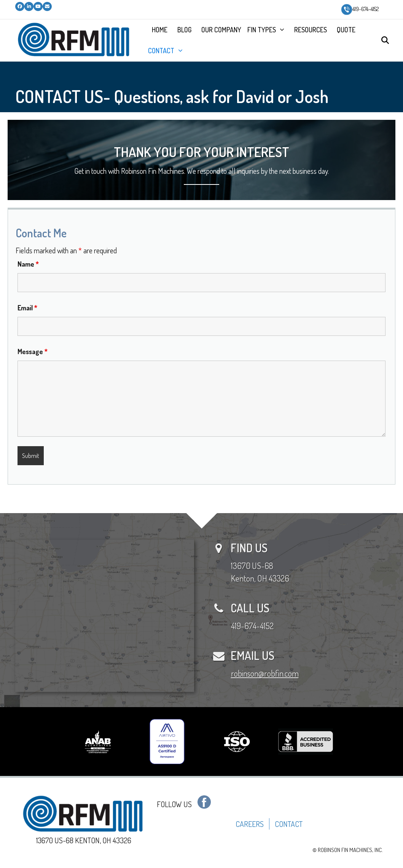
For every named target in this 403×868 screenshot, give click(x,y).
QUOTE (346, 30)
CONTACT (161, 51)
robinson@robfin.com (265, 673)
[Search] (383, 40)
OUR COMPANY (221, 30)
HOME (160, 30)
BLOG (184, 30)
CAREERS (250, 824)
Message (33, 351)
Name (28, 264)
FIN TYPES (262, 30)
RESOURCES (311, 30)
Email (27, 308)
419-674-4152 (360, 9)
